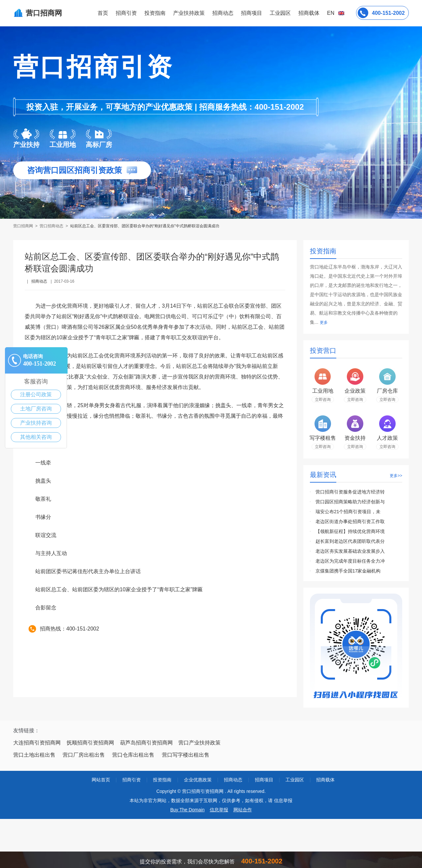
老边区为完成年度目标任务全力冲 (350, 561)
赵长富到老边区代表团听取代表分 (350, 541)
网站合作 (243, 810)
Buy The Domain (187, 810)
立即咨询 (323, 400)
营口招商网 (24, 226)
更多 (324, 322)
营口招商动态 (51, 226)
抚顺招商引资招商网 (90, 743)
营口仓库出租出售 (133, 755)
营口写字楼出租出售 (186, 755)
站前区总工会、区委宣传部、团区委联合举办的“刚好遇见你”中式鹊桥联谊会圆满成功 (145, 226)
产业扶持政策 (189, 13)
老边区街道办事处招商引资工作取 (350, 521)
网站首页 (101, 780)
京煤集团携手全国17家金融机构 (348, 571)
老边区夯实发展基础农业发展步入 (350, 551)
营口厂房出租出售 (84, 755)
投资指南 (155, 13)
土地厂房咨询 (36, 409)
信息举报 (219, 810)
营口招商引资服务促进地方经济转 (350, 492)
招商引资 (126, 13)
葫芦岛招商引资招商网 (146, 743)
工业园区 (280, 13)
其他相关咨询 (36, 437)
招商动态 (223, 13)
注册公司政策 (36, 394)
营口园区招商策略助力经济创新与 (350, 502)
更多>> (396, 476)
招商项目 (252, 13)
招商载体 (325, 780)
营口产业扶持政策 (199, 743)
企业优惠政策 (198, 780)
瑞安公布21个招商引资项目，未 (348, 512)
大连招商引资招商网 (37, 743)
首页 (103, 13)
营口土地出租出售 (34, 755)
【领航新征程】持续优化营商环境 (350, 531)
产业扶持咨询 (36, 423)
